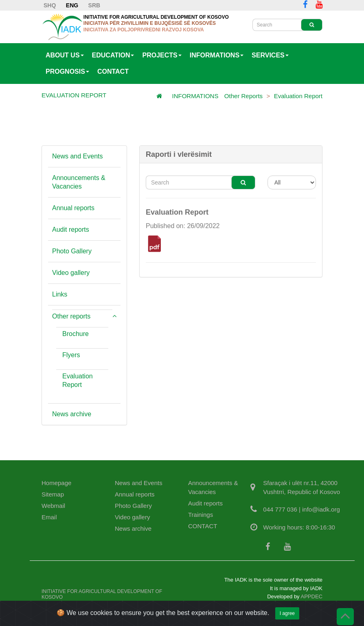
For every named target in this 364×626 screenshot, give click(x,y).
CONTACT (113, 71)
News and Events (78, 156)
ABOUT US (65, 55)
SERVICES (270, 55)
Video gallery (71, 273)
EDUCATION (113, 55)
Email (49, 517)
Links (60, 294)
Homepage (56, 483)
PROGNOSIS (67, 71)
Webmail (53, 506)
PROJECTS (162, 55)
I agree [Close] (287, 619)
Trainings (201, 515)
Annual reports (73, 208)
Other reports (243, 96)
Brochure (76, 334)
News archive (72, 414)
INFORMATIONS (217, 55)
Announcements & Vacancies (79, 182)
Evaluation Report (298, 96)
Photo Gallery (72, 251)
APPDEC (312, 596)
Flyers (71, 355)
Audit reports (71, 230)
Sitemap (53, 494)
